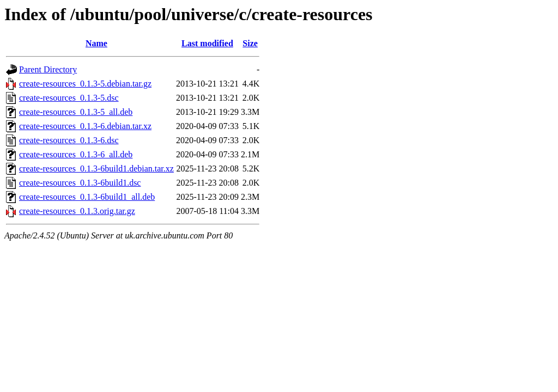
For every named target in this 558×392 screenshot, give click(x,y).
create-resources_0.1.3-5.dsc (69, 98)
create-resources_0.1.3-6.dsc (69, 140)
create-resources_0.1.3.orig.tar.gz (77, 211)
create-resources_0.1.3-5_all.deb (76, 112)
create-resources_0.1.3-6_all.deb (76, 154)
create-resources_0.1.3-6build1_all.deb (87, 197)
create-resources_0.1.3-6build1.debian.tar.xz (96, 169)
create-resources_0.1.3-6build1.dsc (80, 183)
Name (96, 43)
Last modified (207, 43)
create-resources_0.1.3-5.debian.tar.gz (85, 84)
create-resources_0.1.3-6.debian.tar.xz (85, 126)
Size (250, 43)
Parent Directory (48, 69)
